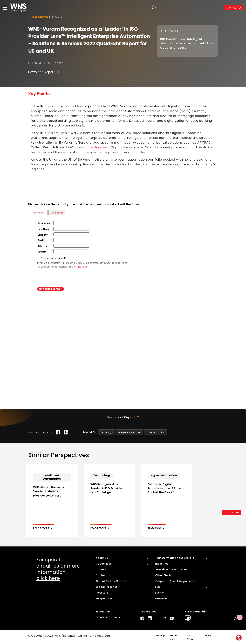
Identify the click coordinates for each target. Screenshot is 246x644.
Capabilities (104, 564)
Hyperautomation (155, 432)
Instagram (165, 618)
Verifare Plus (99, 147)
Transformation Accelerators (175, 558)
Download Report (43, 72)
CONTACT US (231, 513)
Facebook (142, 618)
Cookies (208, 635)
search (154, 8)
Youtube (172, 618)
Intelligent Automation (129, 432)
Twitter (157, 618)
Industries (162, 564)
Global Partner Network (111, 581)
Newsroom (162, 598)
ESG (158, 587)
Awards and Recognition (171, 569)
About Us (102, 558)
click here (48, 578)
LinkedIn (150, 618)
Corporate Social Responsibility (176, 581)
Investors (102, 593)
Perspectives (40, 17)
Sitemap (160, 635)
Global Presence (107, 587)
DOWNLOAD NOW (106, 617)
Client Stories (164, 575)
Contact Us (103, 575)
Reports (57, 17)
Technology (107, 432)
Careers (101, 569)
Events (159, 593)
